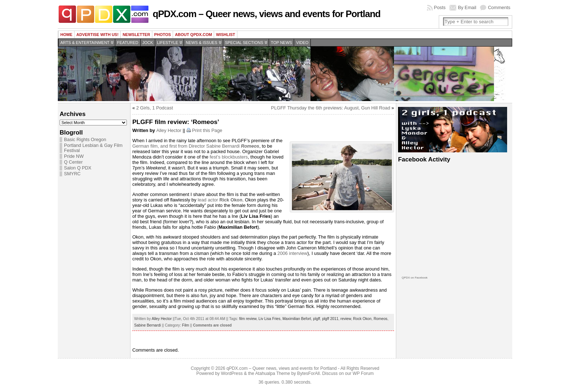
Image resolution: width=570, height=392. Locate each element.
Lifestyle (168, 43)
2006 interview (292, 253)
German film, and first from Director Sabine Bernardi (196, 146)
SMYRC (72, 174)
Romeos (381, 319)
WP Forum (363, 373)
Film (186, 325)
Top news (281, 43)
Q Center (73, 162)
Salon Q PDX (78, 168)
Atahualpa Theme (273, 373)
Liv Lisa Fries (269, 319)
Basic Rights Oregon (85, 140)
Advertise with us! (97, 35)
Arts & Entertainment (85, 43)
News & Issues (202, 43)
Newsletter (136, 35)
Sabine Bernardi (147, 325)
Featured (128, 43)
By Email (467, 7)
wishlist (226, 35)
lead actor (220, 200)
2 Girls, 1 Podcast (155, 108)
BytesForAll (308, 373)
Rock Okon (362, 319)
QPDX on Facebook (415, 278)
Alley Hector (169, 130)
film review (248, 319)
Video (302, 43)
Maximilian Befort (297, 319)
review (346, 319)
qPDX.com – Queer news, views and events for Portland (266, 14)
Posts (440, 7)
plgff (316, 319)
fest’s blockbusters (229, 157)
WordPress (232, 373)
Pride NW (74, 156)
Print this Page (207, 130)
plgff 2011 (330, 319)
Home (66, 35)
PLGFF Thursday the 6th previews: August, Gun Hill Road (331, 108)
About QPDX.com (193, 35)
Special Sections (244, 43)
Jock (148, 43)
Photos (162, 35)
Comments (499, 7)
